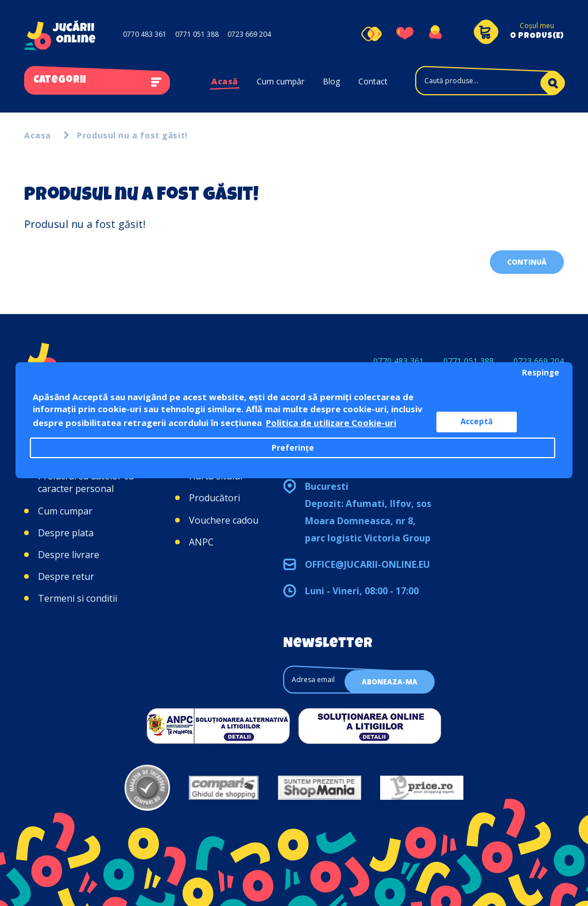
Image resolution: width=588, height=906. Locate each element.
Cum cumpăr (281, 81)
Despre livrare (69, 555)
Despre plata (66, 533)
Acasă (225, 81)
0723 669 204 (249, 34)
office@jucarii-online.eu (367, 564)
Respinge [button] (541, 373)
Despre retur (66, 576)
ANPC (201, 542)
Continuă (527, 262)
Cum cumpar (65, 511)
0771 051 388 (197, 34)
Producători (214, 498)
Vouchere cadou (224, 520)
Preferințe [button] (293, 448)
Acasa (38, 135)
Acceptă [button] (477, 421)
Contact (373, 81)
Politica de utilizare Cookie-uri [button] (331, 423)
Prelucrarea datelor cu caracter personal (86, 482)
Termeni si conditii (78, 598)
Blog (331, 81)
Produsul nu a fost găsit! (132, 135)
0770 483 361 (145, 34)
